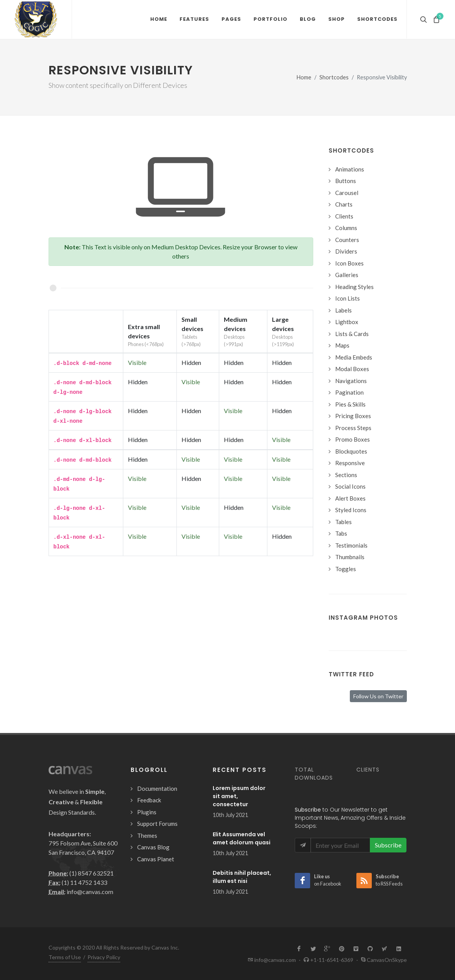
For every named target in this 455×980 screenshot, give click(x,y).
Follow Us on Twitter (378, 696)
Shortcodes (334, 77)
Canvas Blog (153, 847)
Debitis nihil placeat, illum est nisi (242, 877)
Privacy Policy (104, 957)
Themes (147, 835)
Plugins (147, 812)
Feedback (149, 800)
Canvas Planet (156, 859)
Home (304, 77)
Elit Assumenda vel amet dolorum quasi (242, 838)
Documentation (157, 788)
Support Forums (157, 824)
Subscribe (388, 845)
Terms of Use (65, 957)
